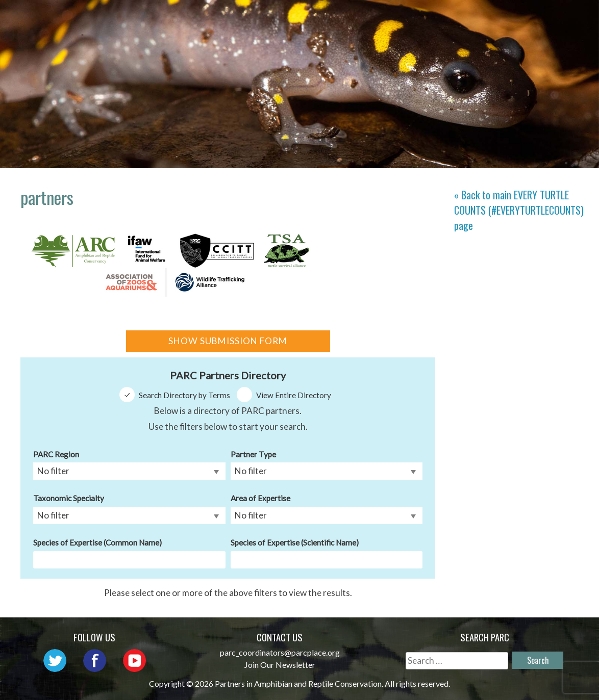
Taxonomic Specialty (69, 498)
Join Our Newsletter (280, 665)
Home (224, 18)
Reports (492, 33)
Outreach (416, 18)
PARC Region (56, 454)
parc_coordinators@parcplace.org (280, 652)
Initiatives (486, 18)
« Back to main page (519, 210)
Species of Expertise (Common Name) (97, 542)
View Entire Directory (294, 395)
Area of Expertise (260, 498)
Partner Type (253, 454)
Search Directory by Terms (184, 395)
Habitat (551, 18)
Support (550, 33)
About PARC (283, 18)
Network (352, 18)
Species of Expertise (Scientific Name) (295, 542)
